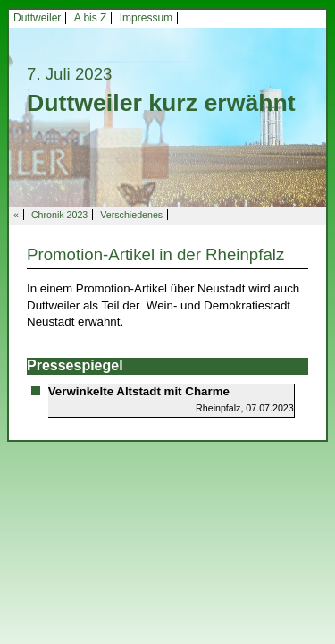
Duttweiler (37, 18)
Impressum (146, 18)
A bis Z (91, 18)
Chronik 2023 (59, 215)
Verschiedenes (131, 215)
